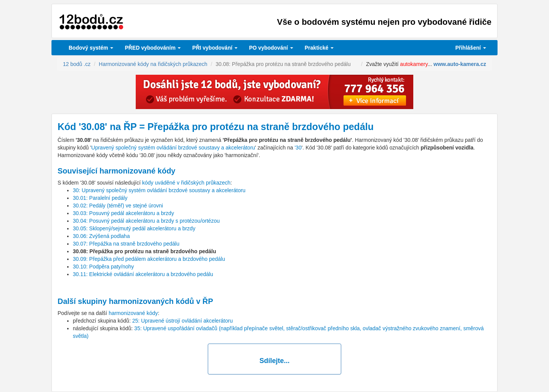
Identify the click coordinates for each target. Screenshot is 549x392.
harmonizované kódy (133, 313)
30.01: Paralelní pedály (100, 198)
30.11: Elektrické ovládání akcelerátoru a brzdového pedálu (143, 274)
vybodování (215, 48)
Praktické (319, 48)
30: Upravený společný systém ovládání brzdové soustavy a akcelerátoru (159, 190)
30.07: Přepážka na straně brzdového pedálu (126, 244)
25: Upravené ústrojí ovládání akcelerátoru (183, 321)
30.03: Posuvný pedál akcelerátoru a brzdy (123, 213)
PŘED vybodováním (153, 48)
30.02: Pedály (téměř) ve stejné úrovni (118, 206)
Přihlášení (471, 48)
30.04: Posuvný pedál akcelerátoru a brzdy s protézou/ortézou (146, 221)
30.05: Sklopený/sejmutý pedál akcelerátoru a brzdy (134, 228)
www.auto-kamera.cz (460, 64)
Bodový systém (91, 48)
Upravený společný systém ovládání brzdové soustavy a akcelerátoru (173, 148)
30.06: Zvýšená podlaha (101, 236)
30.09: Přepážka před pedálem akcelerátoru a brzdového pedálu (149, 259)
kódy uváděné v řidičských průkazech (186, 183)
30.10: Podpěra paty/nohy (103, 267)
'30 (298, 148)
